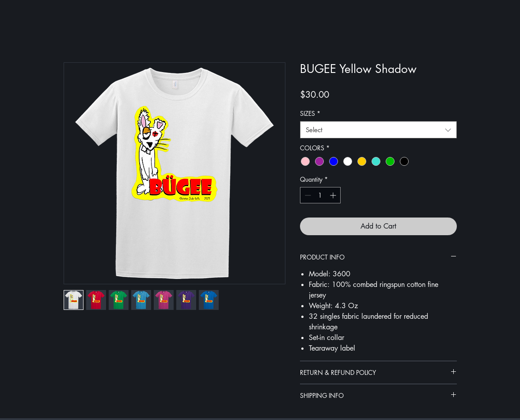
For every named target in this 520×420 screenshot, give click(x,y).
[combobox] (378, 130)
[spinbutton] (320, 195)
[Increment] (334, 195)
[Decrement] (307, 195)
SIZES (310, 113)
